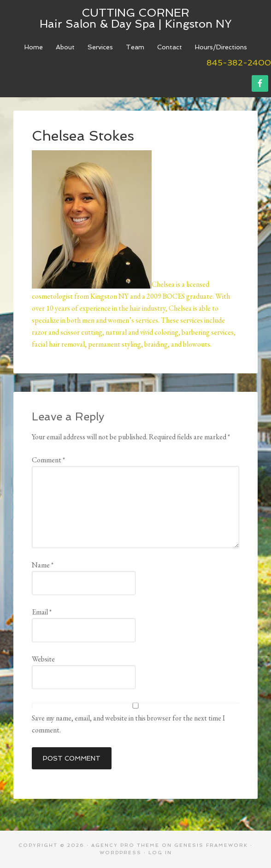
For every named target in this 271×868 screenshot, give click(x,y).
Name (43, 565)
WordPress (121, 853)
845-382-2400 (239, 62)
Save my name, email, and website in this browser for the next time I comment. (128, 724)
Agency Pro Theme (125, 845)
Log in (160, 853)
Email (42, 612)
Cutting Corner (135, 13)
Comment (48, 460)
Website (43, 659)
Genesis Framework (211, 845)
